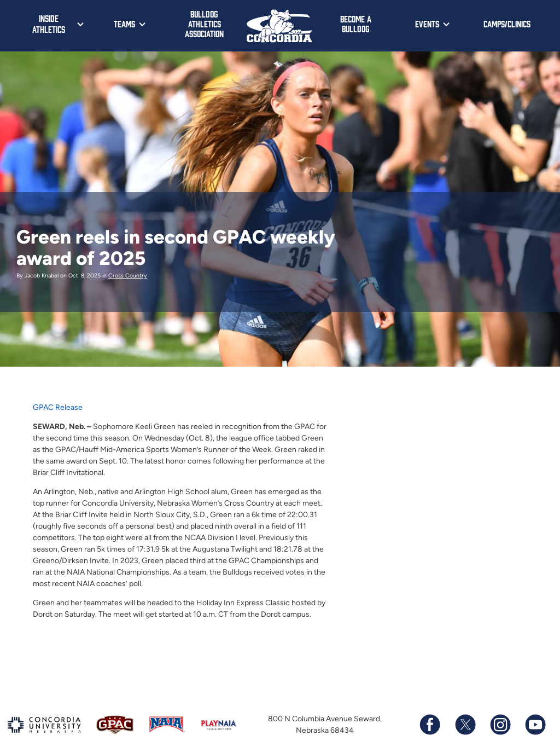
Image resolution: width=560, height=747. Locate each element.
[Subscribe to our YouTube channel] (535, 725)
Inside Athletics (49, 24)
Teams (124, 24)
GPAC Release (58, 407)
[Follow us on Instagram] (500, 725)
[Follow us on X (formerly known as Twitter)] (465, 725)
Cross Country (128, 276)
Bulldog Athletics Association (204, 24)
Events (427, 24)
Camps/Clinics (507, 24)
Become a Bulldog (356, 24)
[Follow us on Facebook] (430, 725)
